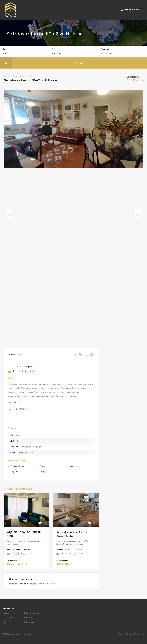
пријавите (25, 584)
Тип (53, 49)
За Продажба (32, 613)
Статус (6, 49)
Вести (29, 618)
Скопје (16, 76)
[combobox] (24, 54)
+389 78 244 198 (131, 10)
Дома (7, 613)
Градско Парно (18, 466)
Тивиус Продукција (135, 634)
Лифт (42, 466)
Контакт (30, 622)
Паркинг (15, 472)
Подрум (44, 472)
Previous (9, 214)
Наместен (73, 466)
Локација (105, 49)
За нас (7, 622)
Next (138, 214)
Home (7, 76)
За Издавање (10, 618)
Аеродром (27, 76)
